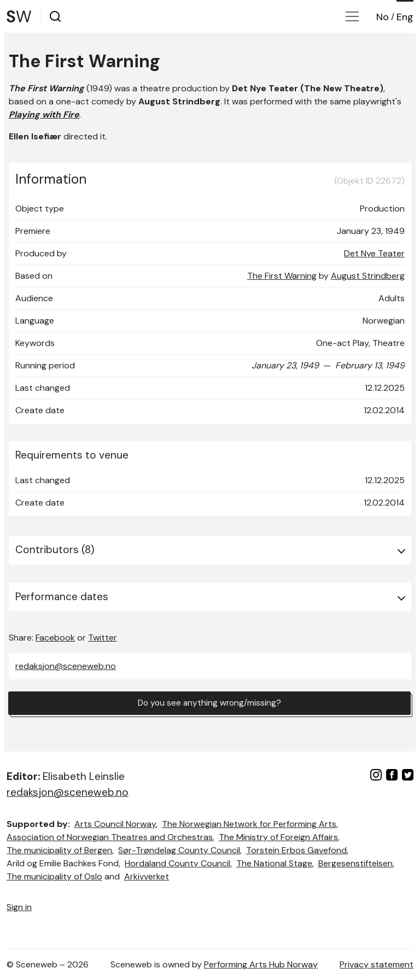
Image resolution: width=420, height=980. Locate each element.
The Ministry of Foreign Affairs (278, 837)
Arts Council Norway (115, 824)
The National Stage (274, 863)
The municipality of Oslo (54, 876)
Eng (405, 17)
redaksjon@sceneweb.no (66, 666)
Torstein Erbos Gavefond (296, 850)
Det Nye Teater (374, 253)
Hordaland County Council (177, 863)
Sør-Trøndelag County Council (179, 850)
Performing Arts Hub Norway (261, 964)
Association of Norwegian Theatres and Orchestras (110, 837)
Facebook (55, 638)
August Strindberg (368, 276)
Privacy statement (377, 964)
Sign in (19, 907)
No (383, 17)
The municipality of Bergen (59, 850)
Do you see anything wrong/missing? (209, 703)
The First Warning (282, 276)
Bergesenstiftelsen (355, 863)
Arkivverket (147, 876)
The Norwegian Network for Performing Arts (249, 824)
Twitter (103, 638)
